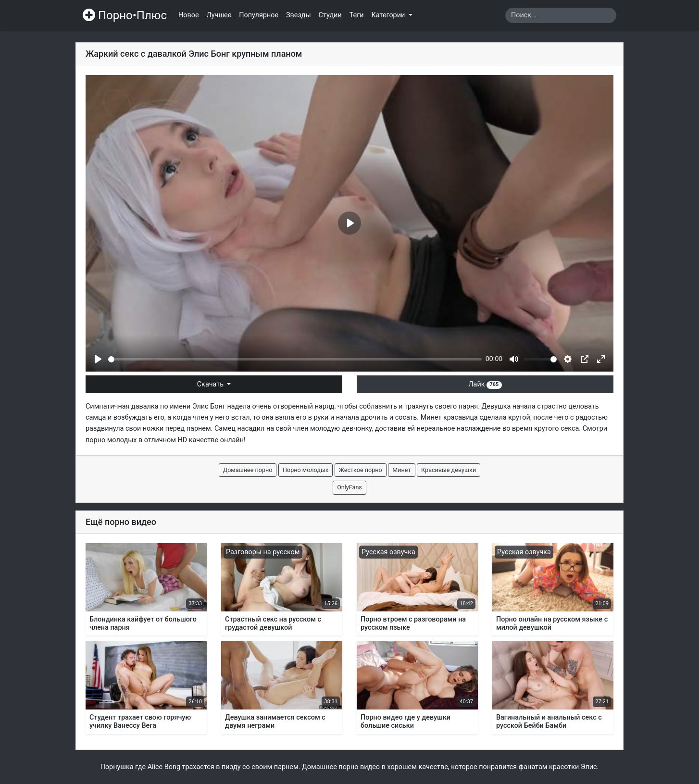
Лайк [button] (485, 384)
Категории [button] (389, 15)
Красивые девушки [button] (449, 470)
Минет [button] (401, 470)
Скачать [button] (211, 384)
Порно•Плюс (125, 15)
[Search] (561, 15)
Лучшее (219, 15)
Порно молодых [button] (306, 470)
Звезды (299, 15)
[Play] (98, 359)
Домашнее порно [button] (248, 470)
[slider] (295, 359)
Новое (189, 15)
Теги (357, 15)
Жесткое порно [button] (361, 470)
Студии (330, 15)
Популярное (259, 15)
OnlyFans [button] (349, 487)
